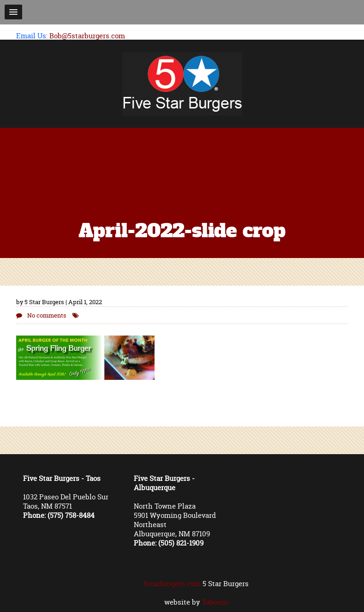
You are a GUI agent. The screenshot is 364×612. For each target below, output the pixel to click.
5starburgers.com (172, 584)
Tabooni (215, 602)
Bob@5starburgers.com (87, 36)
